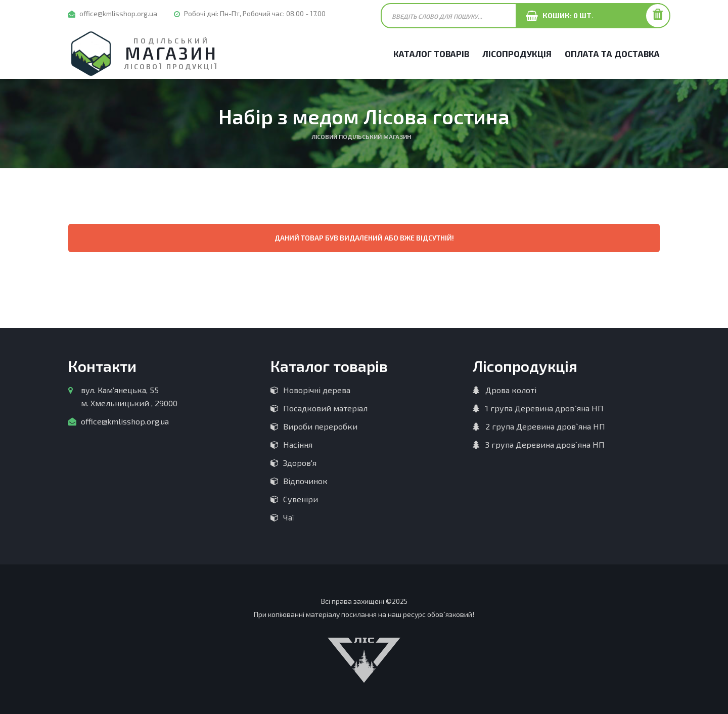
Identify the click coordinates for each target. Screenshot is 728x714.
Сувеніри (301, 499)
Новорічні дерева (317, 390)
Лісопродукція (517, 54)
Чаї (289, 517)
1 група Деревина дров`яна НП (544, 408)
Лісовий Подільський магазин (361, 136)
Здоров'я (300, 463)
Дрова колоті (511, 390)
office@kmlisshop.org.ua (118, 13)
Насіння (298, 444)
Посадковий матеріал (325, 408)
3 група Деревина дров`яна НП (545, 444)
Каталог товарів (431, 54)
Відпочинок (305, 481)
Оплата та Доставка (612, 54)
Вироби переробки (320, 426)
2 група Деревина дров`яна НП (545, 426)
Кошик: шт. (566, 15)
